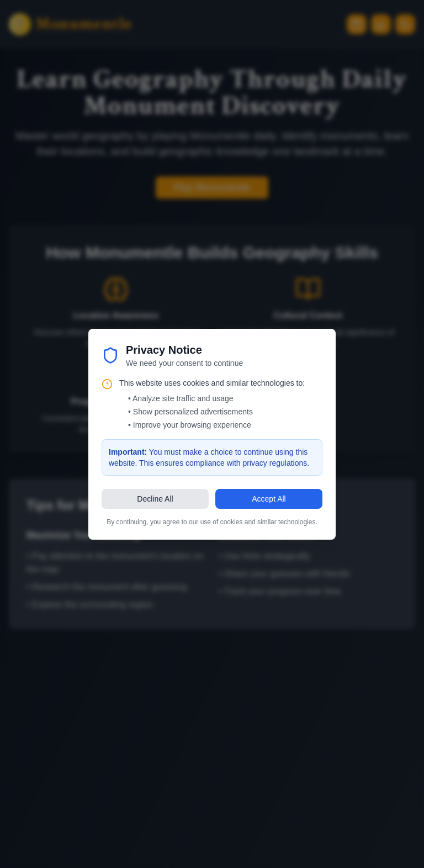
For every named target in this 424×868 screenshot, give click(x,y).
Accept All (269, 499)
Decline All (155, 499)
